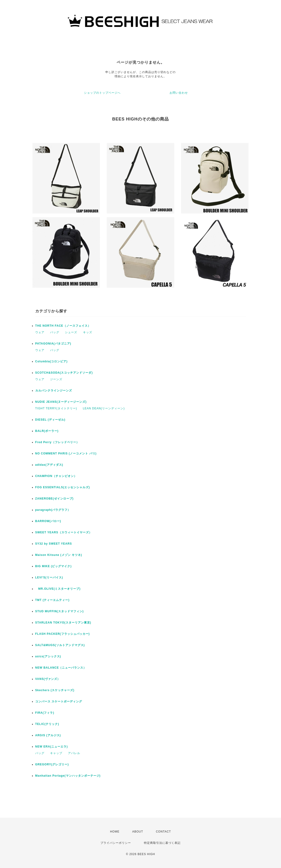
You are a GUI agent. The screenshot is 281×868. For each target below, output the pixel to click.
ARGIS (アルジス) (48, 735)
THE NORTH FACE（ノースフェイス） (63, 326)
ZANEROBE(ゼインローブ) (54, 499)
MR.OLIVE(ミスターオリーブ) (58, 589)
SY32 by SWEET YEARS (54, 544)
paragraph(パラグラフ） (53, 510)
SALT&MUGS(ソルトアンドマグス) (60, 645)
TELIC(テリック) (47, 724)
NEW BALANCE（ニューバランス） (61, 668)
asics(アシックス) (48, 656)
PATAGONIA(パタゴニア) (53, 344)
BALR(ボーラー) (47, 431)
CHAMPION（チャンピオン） (56, 476)
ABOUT (138, 832)
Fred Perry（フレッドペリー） (57, 442)
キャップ (56, 753)
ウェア (40, 332)
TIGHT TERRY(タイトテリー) (56, 408)
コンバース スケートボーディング (59, 701)
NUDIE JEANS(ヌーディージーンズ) (61, 402)
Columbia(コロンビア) (51, 361)
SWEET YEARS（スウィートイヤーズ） (64, 532)
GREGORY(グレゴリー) (52, 764)
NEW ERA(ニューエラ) (52, 747)
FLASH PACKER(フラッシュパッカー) (63, 634)
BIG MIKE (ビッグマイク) (53, 566)
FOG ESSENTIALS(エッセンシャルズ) (63, 487)
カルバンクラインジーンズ (54, 391)
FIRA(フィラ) (45, 713)
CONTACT (163, 832)
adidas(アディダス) (49, 465)
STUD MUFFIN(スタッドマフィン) (59, 611)
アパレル (74, 753)
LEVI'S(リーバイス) (49, 577)
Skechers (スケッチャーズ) (55, 690)
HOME (115, 832)
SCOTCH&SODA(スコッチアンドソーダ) (64, 373)
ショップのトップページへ (102, 93)
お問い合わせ (179, 93)
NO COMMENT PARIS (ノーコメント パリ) (66, 453)
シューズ (71, 332)
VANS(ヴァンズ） (48, 679)
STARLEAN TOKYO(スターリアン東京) (63, 623)
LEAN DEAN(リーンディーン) (104, 408)
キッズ (88, 332)
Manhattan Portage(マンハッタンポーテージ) (68, 776)
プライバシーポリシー (116, 843)
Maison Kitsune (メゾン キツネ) (59, 555)
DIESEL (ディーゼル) (50, 420)
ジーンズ (56, 379)
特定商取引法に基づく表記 (162, 843)
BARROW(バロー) (48, 521)
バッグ (55, 332)
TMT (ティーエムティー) (52, 600)
